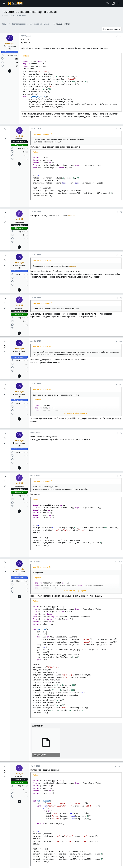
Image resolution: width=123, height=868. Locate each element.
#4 (121, 298)
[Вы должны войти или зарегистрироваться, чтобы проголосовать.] (5, 130)
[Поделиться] (117, 36)
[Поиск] (119, 3)
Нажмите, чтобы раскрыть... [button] (76, 413)
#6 (121, 129)
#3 (121, 255)
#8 (121, 433)
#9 (121, 476)
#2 (121, 212)
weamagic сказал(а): (41, 134)
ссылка (72, 216)
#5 (121, 341)
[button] (4, 3)
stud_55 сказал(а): (40, 261)
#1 (121, 36)
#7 (121, 384)
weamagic (8, 16)
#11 (120, 766)
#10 (120, 562)
